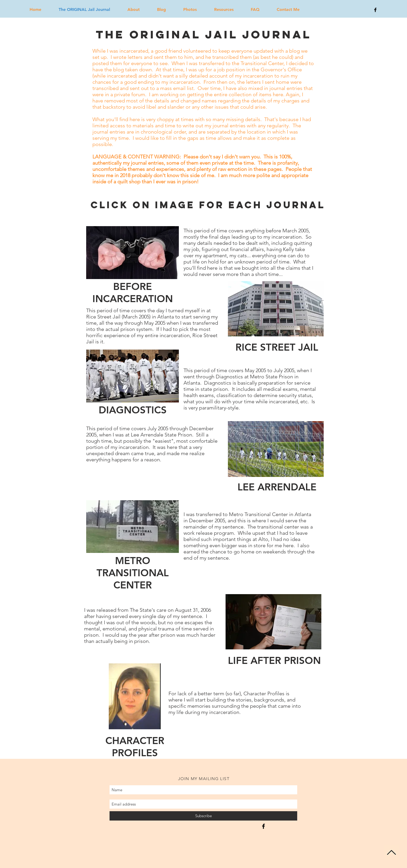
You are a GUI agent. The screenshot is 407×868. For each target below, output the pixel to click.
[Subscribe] (203, 816)
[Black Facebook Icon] (375, 10)
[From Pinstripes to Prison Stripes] (263, 826)
